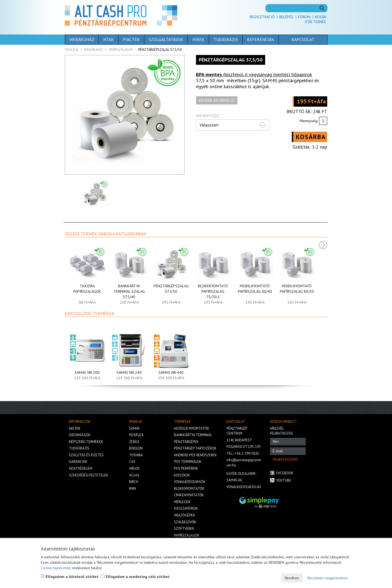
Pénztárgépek (186, 442)
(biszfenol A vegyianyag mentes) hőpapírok (254, 74)
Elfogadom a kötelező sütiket (70, 577)
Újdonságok (80, 435)
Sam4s (134, 428)
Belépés (286, 17)
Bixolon (136, 448)
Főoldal (72, 50)
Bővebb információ (217, 100)
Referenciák (261, 39)
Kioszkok (182, 475)
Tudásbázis (226, 39)
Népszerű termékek (86, 442)
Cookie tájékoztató (56, 568)
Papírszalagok (121, 50)
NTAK (108, 39)
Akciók (75, 428)
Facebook (285, 473)
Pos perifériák (186, 468)
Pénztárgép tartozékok (195, 448)
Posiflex (136, 435)
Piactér (131, 39)
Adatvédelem (81, 468)
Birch (134, 482)
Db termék (316, 22)
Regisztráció (262, 17)
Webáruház (82, 39)
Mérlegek (182, 502)
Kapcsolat (303, 39)
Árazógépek (185, 515)
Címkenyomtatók (189, 495)
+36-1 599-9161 (247, 453)
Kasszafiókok (186, 508)
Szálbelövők (185, 522)
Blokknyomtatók (189, 489)
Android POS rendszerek (195, 455)
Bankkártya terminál (193, 435)
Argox (134, 468)
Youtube (284, 480)
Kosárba (311, 137)
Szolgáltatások (166, 39)
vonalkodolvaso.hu (244, 487)
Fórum (304, 17)
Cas (132, 462)
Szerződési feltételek (89, 475)
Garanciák (78, 462)
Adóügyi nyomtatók (192, 428)
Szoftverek (184, 529)
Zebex (134, 442)
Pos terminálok (188, 462)
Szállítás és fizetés (86, 455)
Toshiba (136, 455)
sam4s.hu (234, 480)
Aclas (134, 475)
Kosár (321, 17)
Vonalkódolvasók (190, 482)
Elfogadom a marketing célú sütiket (135, 577)
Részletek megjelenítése (327, 578)
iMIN (132, 489)
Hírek (198, 39)
